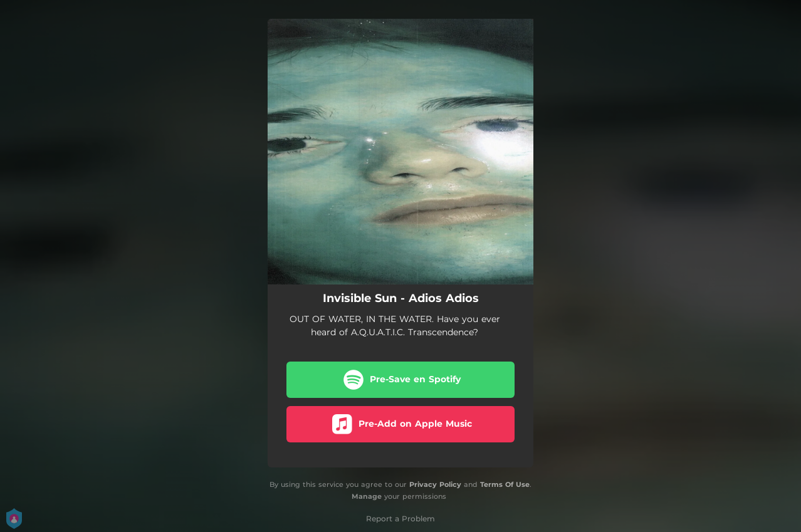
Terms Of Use (505, 484)
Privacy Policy (435, 484)
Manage (367, 496)
